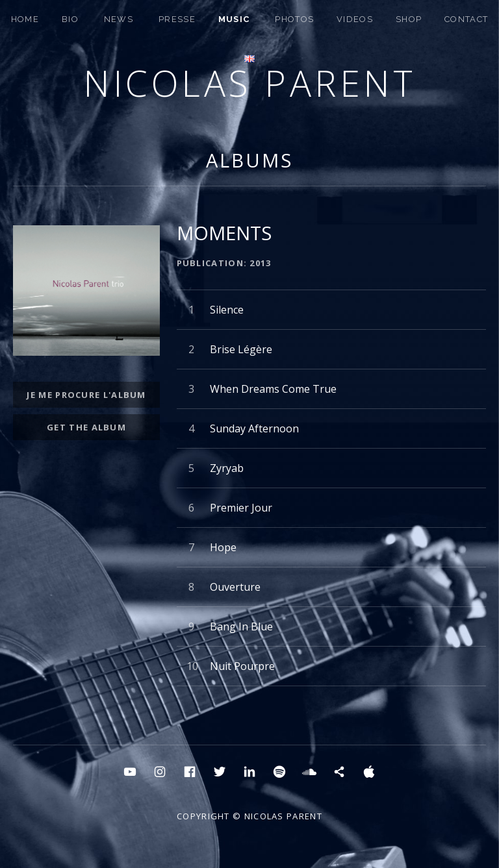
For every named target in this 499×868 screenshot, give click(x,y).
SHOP (409, 19)
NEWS (119, 19)
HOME (25, 19)
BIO (70, 19)
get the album (86, 427)
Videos (355, 19)
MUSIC (234, 19)
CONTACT (466, 19)
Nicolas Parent (249, 83)
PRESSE (177, 19)
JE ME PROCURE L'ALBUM (86, 395)
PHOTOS (294, 19)
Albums (249, 160)
